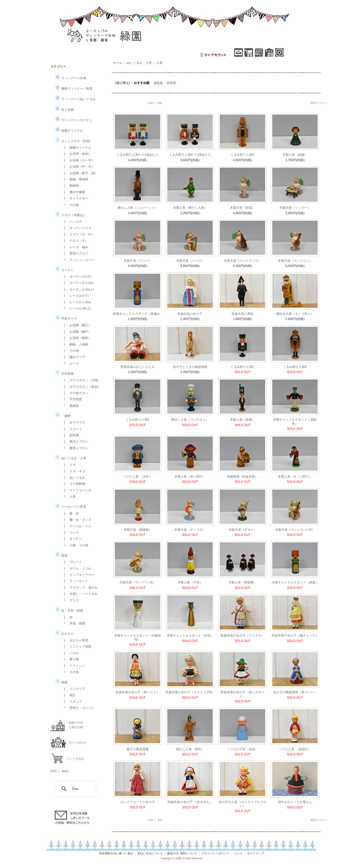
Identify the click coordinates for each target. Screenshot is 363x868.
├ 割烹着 (70, 435)
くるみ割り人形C (243, 367)
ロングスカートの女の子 (138, 802)
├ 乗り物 (70, 659)
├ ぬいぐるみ (73, 477)
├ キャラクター (74, 198)
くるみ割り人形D (295, 367)
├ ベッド (70, 532)
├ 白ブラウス (73, 422)
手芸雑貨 (64, 374)
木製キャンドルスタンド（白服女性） (138, 637)
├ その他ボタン (74, 393)
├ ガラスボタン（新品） (81, 387)
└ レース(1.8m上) (76, 308)
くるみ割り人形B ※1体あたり (190, 155)
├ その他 (70, 351)
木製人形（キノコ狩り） (295, 477)
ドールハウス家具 (70, 507)
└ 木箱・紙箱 (73, 623)
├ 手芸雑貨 (71, 399)
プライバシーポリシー (216, 853)
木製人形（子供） (190, 582)
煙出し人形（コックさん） (190, 420)
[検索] (75, 789)
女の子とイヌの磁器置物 (190, 367)
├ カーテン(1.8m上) (77, 289)
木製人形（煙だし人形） (190, 208)
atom (65, 771)
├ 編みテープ (73, 357)
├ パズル (70, 653)
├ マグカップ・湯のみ (79, 587)
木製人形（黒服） (242, 420)
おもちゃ (64, 633)
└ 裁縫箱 (70, 406)
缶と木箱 (64, 109)
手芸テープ (66, 319)
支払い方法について (150, 853)
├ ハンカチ (71, 222)
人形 (159, 63)
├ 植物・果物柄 (74, 179)
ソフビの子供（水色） (242, 749)
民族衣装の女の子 (190, 314)
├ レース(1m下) (74, 296)
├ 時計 (68, 695)
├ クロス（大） (74, 241)
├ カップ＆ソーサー (78, 575)
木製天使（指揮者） (138, 530)
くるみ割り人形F (242, 155)
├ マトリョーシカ (76, 490)
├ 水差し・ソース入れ (79, 594)
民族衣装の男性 (243, 314)
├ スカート (71, 429)
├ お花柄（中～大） (78, 167)
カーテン (64, 270)
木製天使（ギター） (243, 530)
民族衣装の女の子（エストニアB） (190, 692)
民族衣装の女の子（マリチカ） (242, 635)
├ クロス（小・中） (78, 234)
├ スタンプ (71, 701)
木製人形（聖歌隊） (243, 582)
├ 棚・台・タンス (76, 520)
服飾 (63, 416)
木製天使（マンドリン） (295, 261)
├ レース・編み (74, 247)
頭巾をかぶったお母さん (295, 802)
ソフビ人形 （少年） (138, 477)
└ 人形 (68, 496)
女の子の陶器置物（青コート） (295, 692)
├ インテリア (73, 689)
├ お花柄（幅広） (76, 325)
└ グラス (70, 600)
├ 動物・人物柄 (74, 344)
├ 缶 (67, 617)
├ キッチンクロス (76, 228)
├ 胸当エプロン (74, 441)
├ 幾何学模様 (73, 192)
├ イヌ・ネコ (73, 471)
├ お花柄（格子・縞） (79, 173)
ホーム (118, 63)
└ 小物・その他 (74, 545)
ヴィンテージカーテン (74, 120)
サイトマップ (256, 853)
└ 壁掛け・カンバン (78, 708)
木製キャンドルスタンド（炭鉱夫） (295, 421)
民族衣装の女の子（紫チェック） (295, 635)
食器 (61, 555)
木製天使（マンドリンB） (138, 582)
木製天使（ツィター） (295, 208)
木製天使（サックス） (190, 530)
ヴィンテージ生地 (70, 78)
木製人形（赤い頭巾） (190, 477)
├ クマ (68, 465)
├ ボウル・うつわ (76, 568)
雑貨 (61, 682)
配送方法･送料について (182, 853)
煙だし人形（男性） (190, 749)
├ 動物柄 (70, 186)
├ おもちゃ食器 (74, 640)
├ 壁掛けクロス (74, 253)
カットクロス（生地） (74, 141)
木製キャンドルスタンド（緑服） (295, 582)
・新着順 (170, 83)
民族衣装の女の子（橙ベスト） (138, 692)
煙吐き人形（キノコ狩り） (295, 314)
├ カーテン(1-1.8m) (77, 283)
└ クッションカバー (78, 260)
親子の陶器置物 (138, 749)
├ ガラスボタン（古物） (81, 380)
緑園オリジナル (69, 130)
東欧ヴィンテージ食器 (74, 89)
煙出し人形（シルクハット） (138, 208)
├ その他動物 (73, 484)
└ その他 (70, 205)
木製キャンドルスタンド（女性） (190, 635)
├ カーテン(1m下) (76, 277)
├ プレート (71, 562)
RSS (54, 771)
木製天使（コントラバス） (242, 261)
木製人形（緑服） (295, 155)
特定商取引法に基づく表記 (116, 853)
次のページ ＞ (319, 103)
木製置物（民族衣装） (242, 477)
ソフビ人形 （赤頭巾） (295, 749)
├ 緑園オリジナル (76, 148)
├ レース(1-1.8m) (76, 302)
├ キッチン (71, 539)
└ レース (70, 363)
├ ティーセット (74, 581)
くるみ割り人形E (138, 420)
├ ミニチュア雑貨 (76, 646)
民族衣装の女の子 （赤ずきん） (190, 802)
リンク (239, 853)
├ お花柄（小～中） (78, 160)
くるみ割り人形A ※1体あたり (138, 155)
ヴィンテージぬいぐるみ (75, 99)
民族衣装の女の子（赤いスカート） (242, 694)
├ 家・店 (70, 513)
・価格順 (157, 83)
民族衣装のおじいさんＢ (138, 367)
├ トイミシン (73, 665)
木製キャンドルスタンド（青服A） (138, 314)
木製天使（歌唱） (242, 208)
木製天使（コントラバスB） (295, 530)
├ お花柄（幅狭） (76, 338)
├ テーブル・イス (76, 526)
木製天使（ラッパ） (138, 261)
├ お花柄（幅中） (76, 332)
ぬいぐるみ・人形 (70, 458)
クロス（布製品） (70, 215)
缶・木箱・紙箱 (69, 610)
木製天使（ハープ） (190, 261)
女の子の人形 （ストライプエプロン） (242, 804)
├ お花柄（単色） (76, 154)
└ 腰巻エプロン (74, 448)
